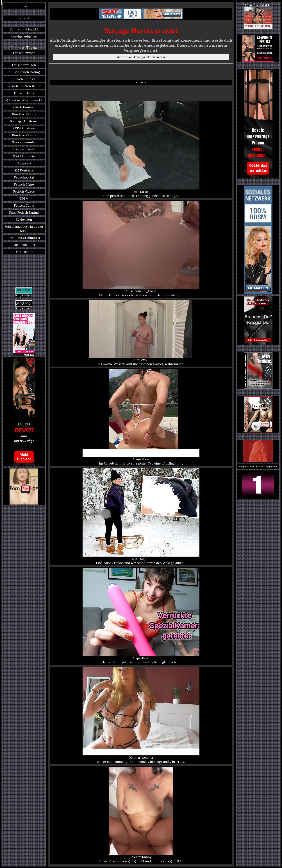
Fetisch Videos (24, 191)
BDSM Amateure (24, 128)
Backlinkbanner (24, 245)
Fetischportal (24, 177)
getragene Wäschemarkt (24, 100)
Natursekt (24, 163)
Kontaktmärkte (24, 149)
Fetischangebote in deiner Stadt (24, 229)
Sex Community (24, 142)
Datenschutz (24, 252)
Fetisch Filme (24, 184)
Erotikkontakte (24, 156)
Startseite (24, 18)
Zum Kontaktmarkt (24, 29)
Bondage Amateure (24, 121)
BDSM (24, 198)
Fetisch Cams (24, 205)
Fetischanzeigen (24, 65)
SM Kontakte (24, 170)
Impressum (24, 6)
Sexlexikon (24, 219)
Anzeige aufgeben (24, 36)
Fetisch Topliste (24, 79)
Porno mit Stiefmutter (24, 238)
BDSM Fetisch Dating (24, 72)
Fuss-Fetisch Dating (24, 212)
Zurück (141, 82)
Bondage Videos (24, 114)
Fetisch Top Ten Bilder (24, 86)
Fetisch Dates (24, 93)
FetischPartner (24, 53)
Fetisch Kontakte (24, 107)
